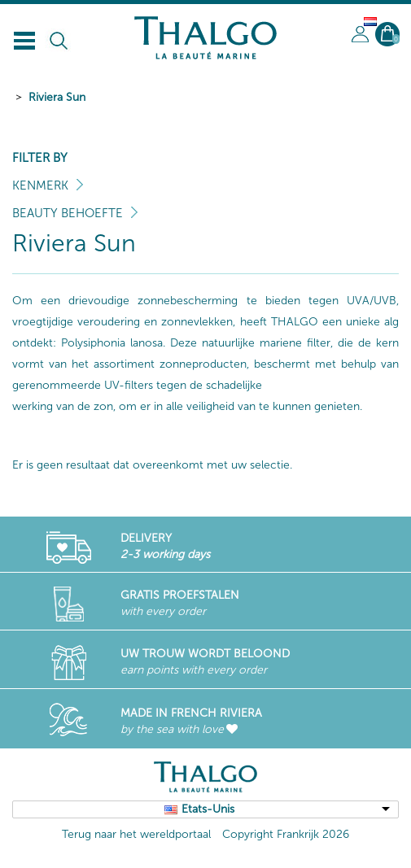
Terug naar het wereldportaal (136, 834)
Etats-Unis (208, 809)
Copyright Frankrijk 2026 (286, 834)
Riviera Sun (57, 97)
